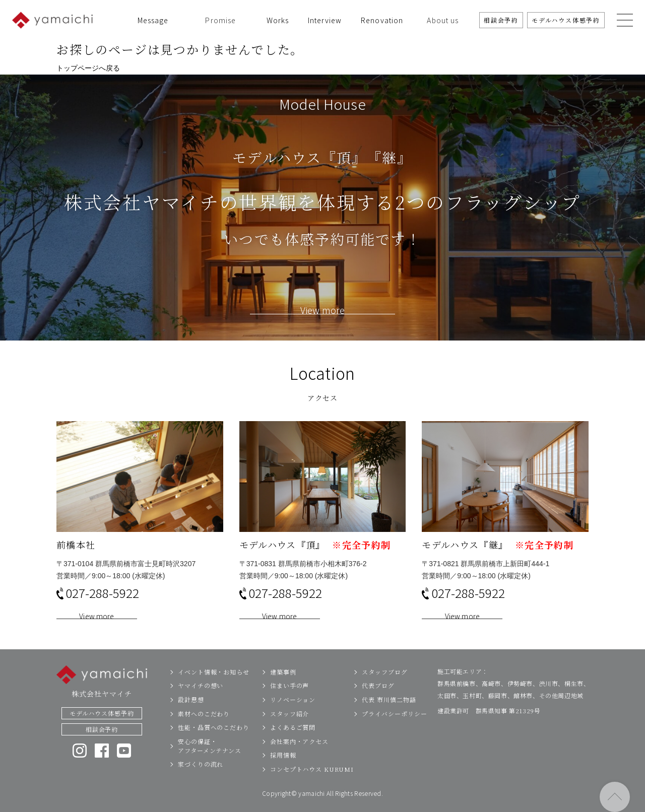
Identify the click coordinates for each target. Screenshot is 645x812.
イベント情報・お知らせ (214, 695)
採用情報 (283, 779)
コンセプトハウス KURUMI (312, 793)
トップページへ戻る (88, 68)
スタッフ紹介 (289, 737)
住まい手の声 (289, 709)
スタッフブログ (384, 695)
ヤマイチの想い (201, 709)
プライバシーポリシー (394, 737)
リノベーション (293, 723)
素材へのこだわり (204, 737)
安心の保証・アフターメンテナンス (210, 769)
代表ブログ (378, 709)
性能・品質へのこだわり (214, 751)
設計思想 (191, 723)
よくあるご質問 (293, 751)
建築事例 (283, 695)
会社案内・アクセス (299, 765)
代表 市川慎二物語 (389, 723)
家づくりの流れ (201, 788)
